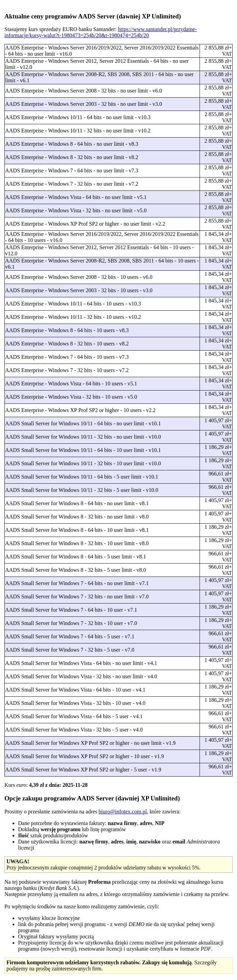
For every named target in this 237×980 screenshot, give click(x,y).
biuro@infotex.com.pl (123, 812)
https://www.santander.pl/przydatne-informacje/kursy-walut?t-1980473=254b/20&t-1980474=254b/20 (101, 32)
